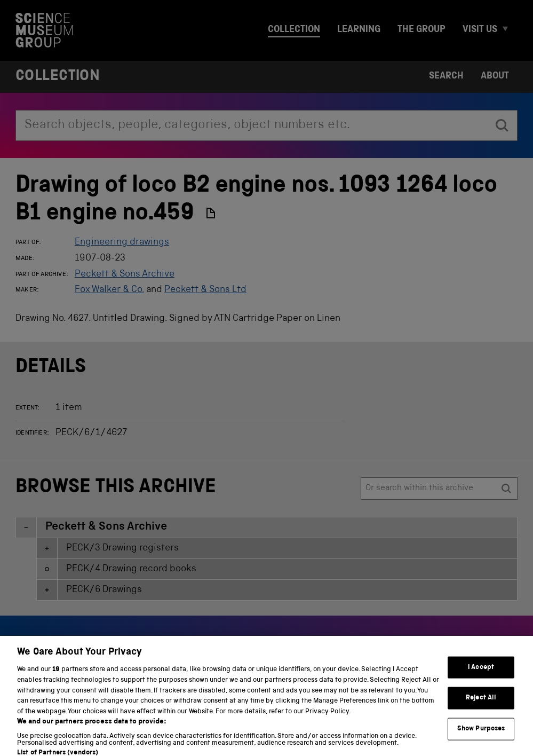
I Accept (481, 674)
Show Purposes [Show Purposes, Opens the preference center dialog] (481, 735)
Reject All (481, 704)
